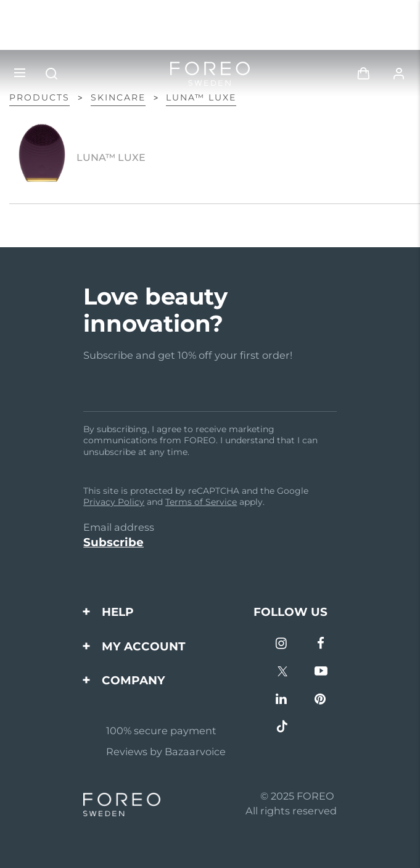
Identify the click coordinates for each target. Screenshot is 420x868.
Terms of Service (201, 502)
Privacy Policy (114, 502)
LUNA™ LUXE (201, 97)
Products (39, 97)
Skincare (118, 97)
